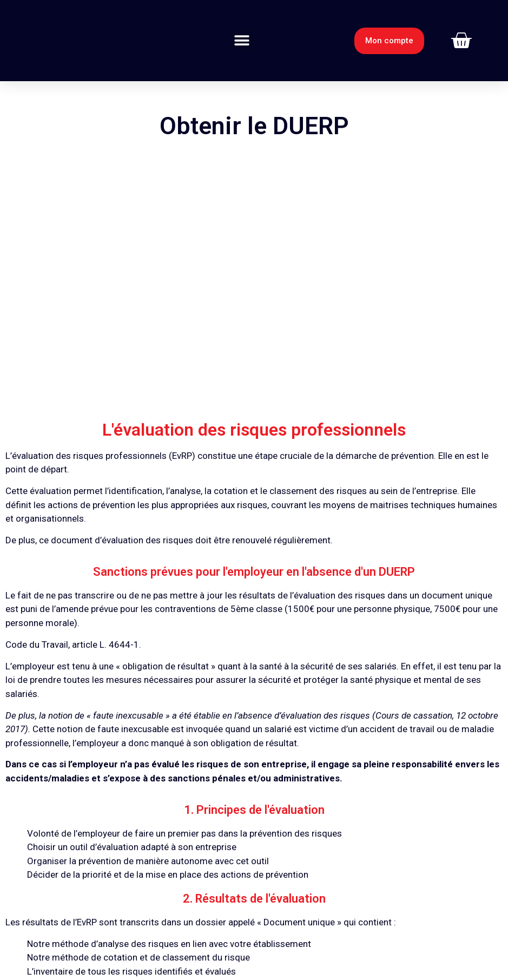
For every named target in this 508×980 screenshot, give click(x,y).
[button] (242, 41)
